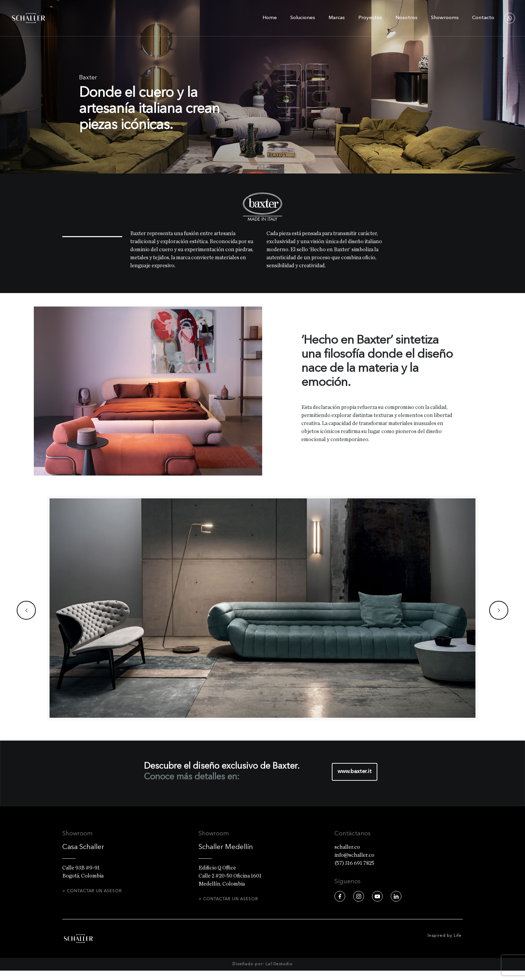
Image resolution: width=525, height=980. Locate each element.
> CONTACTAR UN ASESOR (92, 891)
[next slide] (499, 610)
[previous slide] (26, 610)
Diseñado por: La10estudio (262, 974)
